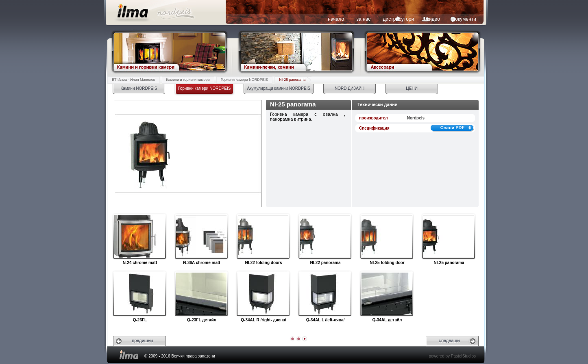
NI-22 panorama (325, 237)
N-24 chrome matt (139, 237)
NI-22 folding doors (263, 237)
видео (433, 19)
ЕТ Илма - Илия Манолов (134, 80)
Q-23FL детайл (201, 294)
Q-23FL (139, 294)
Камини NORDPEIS (139, 88)
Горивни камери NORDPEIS (244, 80)
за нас (363, 19)
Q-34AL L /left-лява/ (325, 294)
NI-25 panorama (292, 80)
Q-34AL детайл (387, 294)
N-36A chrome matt (201, 237)
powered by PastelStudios (452, 356)
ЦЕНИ (412, 88)
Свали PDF (453, 128)
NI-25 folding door (387, 237)
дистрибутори (399, 19)
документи (464, 19)
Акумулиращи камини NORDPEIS (279, 88)
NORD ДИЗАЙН (350, 88)
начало (336, 19)
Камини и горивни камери (188, 80)
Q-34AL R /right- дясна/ (263, 294)
